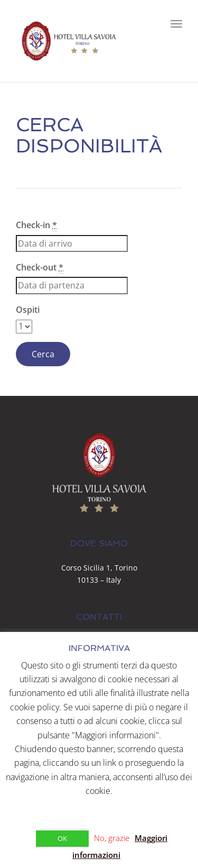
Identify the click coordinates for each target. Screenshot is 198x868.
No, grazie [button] (112, 838)
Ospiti (28, 310)
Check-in (36, 225)
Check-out (40, 268)
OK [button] (62, 838)
